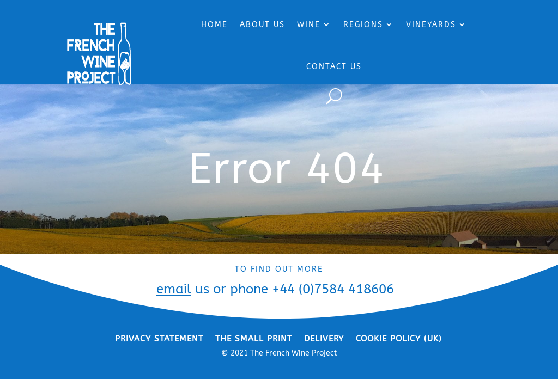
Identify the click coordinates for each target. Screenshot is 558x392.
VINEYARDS (431, 25)
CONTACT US (334, 67)
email (174, 289)
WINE (309, 25)
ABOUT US (262, 25)
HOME (214, 25)
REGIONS (363, 25)
